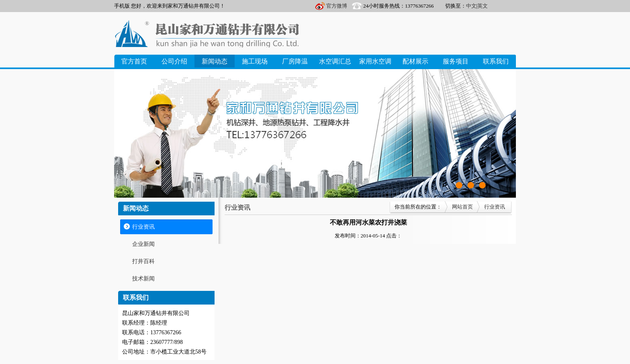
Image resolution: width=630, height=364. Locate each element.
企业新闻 (143, 244)
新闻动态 (215, 61)
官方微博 (337, 6)
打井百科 (143, 261)
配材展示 (415, 61)
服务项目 (456, 61)
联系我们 (496, 61)
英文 (483, 6)
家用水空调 (375, 61)
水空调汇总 (335, 61)
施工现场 (255, 61)
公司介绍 (174, 61)
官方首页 (134, 61)
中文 (471, 6)
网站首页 (462, 207)
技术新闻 (143, 279)
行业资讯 (143, 227)
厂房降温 (295, 61)
